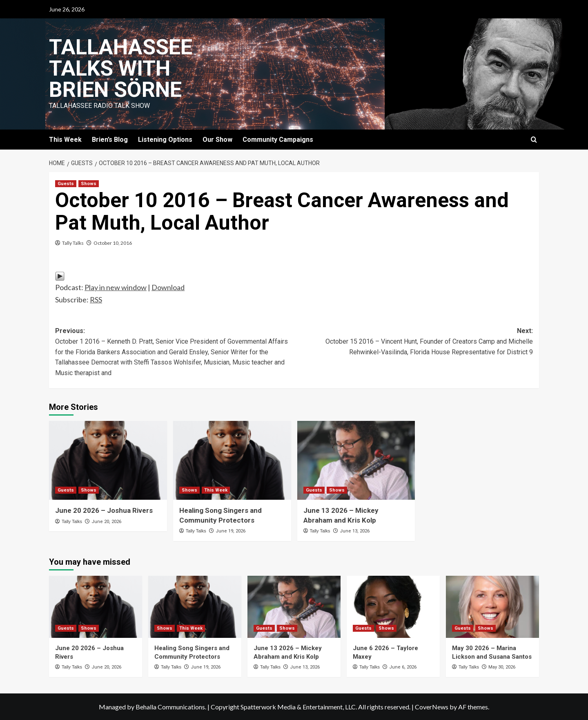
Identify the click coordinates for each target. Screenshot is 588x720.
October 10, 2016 (113, 243)
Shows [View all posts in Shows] (89, 184)
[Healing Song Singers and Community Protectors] (232, 460)
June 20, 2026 (106, 522)
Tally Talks (73, 243)
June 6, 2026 (403, 667)
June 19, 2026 (231, 531)
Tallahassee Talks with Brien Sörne (121, 68)
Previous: (175, 352)
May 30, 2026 (502, 667)
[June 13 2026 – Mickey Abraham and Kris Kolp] (356, 460)
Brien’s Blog (110, 140)
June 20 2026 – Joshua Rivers (104, 510)
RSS (96, 300)
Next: (413, 342)
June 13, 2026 (355, 531)
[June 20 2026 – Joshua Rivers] (108, 460)
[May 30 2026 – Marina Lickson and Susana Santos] (492, 607)
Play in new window (116, 287)
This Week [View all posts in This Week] (216, 490)
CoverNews (432, 707)
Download (168, 287)
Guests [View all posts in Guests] (66, 184)
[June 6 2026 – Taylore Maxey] (393, 607)
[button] (534, 140)
